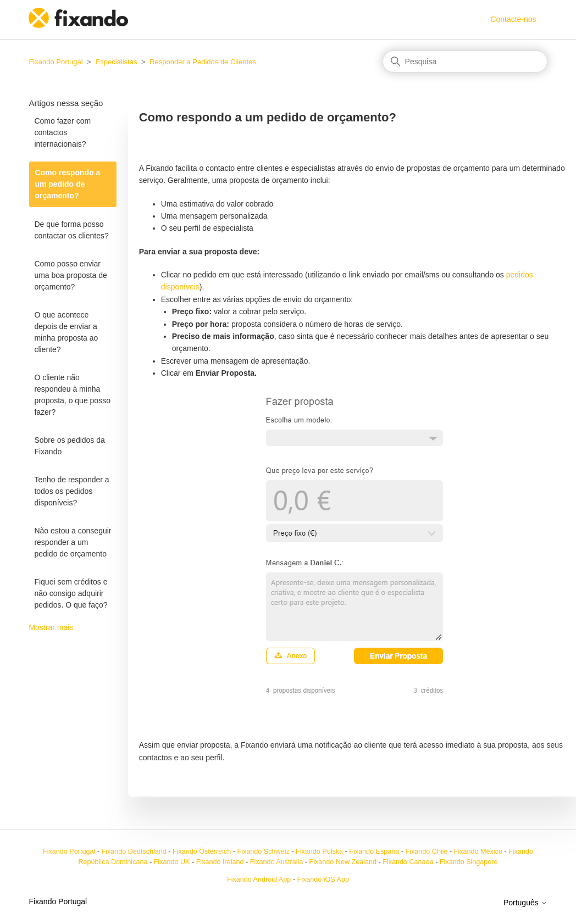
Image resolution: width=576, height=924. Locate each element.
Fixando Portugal (56, 62)
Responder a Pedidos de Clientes (203, 62)
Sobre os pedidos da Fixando (69, 446)
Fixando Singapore (469, 862)
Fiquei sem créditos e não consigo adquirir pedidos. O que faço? (71, 593)
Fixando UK (172, 862)
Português (525, 903)
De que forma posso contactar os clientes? (71, 230)
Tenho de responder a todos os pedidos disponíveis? (71, 491)
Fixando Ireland (220, 862)
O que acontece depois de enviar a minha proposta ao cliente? (66, 332)
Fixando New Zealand (343, 862)
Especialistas (117, 62)
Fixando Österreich (202, 851)
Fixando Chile (427, 851)
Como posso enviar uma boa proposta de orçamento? (70, 275)
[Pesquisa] (465, 62)
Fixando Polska (319, 851)
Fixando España (374, 851)
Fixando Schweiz (264, 851)
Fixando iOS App (323, 880)
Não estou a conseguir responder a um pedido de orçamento (73, 542)
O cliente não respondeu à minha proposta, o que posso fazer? (72, 395)
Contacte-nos (513, 19)
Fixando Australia (277, 862)
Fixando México (478, 851)
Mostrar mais (51, 627)
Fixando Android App (259, 880)
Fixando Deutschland (134, 851)
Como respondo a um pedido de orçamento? (67, 184)
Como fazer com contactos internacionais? (62, 132)
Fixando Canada (408, 862)
